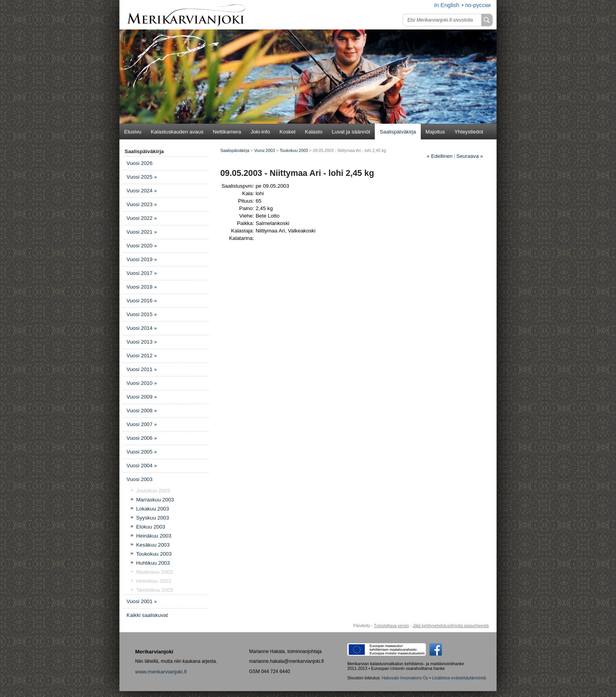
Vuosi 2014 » (142, 328)
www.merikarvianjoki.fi (161, 672)
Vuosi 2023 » (142, 204)
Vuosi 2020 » (142, 246)
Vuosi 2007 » (142, 424)
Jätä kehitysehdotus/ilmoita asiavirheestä (451, 626)
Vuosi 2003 (139, 479)
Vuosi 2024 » (142, 191)
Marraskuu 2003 (155, 500)
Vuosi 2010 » (142, 383)
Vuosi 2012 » (142, 356)
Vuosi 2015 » (142, 314)
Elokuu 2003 (150, 527)
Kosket (287, 132)
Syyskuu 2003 (152, 518)
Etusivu (133, 132)
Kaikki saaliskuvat (147, 615)
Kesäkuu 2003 (153, 545)
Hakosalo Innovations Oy (405, 678)
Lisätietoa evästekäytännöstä (459, 678)
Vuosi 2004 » (142, 466)
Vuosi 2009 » (142, 397)
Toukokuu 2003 (154, 554)
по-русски (478, 5)
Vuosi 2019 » (142, 259)
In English (447, 5)
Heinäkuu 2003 (154, 536)
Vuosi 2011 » (142, 369)
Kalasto (313, 132)
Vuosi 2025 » (142, 177)
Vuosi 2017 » (142, 273)
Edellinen (440, 156)
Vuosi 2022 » (142, 218)
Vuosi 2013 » (142, 342)
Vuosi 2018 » (142, 287)
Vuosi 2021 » (142, 232)
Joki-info (260, 132)
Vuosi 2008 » (142, 411)
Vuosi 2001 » (142, 601)
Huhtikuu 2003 (153, 563)
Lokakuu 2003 (152, 509)
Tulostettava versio (391, 626)
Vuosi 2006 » (142, 438)
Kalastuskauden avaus (177, 132)
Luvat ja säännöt (351, 132)
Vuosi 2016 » (142, 301)
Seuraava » (470, 156)
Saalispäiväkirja (398, 132)
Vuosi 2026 (139, 163)
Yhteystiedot (469, 132)
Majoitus (435, 132)
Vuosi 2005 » (142, 452)
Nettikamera (227, 132)
